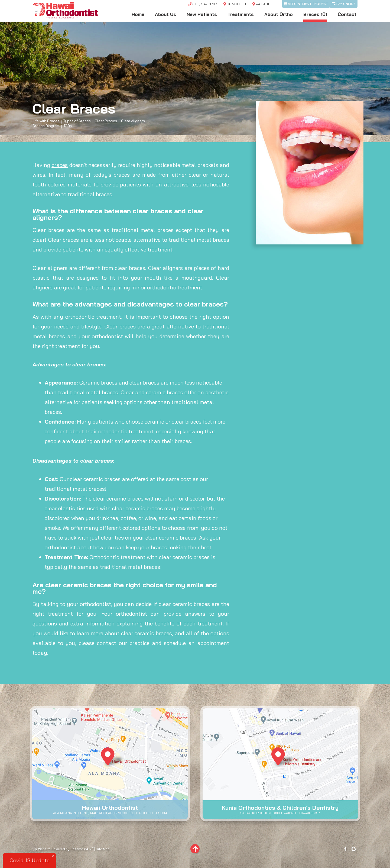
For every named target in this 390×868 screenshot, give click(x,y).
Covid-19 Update (30, 860)
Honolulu (235, 4)
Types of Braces (77, 121)
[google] (354, 849)
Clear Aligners (133, 121)
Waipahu (261, 4)
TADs (68, 126)
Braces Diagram (46, 126)
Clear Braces (106, 121)
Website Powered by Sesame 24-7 (63, 849)
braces (60, 165)
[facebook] (345, 849)
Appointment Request (306, 4)
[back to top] (195, 849)
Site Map (103, 849)
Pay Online (344, 4)
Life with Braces (46, 121)
